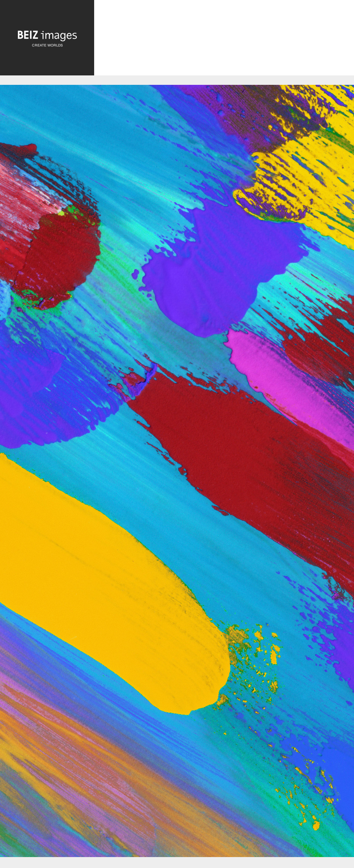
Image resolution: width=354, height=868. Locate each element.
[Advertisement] (224, 42)
